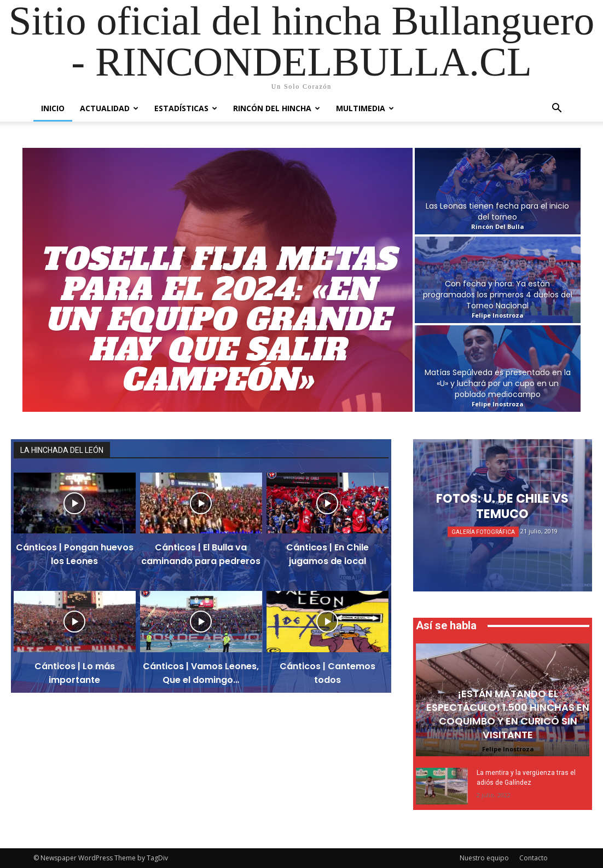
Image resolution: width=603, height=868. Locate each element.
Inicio (53, 108)
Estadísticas (186, 108)
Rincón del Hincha (277, 108)
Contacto (534, 858)
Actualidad (109, 108)
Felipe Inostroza (508, 749)
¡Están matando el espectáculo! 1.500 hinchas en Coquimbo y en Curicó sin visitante (508, 714)
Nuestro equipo (484, 858)
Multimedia (365, 108)
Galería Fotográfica (483, 532)
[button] (556, 109)
